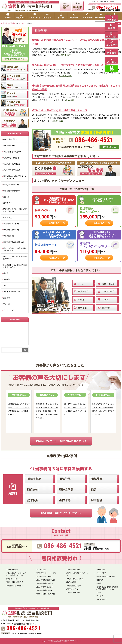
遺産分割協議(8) (9, 145)
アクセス (7, 304)
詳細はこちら (54, 223)
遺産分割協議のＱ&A (44, 590)
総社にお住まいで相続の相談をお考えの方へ (15, 249)
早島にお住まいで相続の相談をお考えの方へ (15, 258)
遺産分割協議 (41, 570)
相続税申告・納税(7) (11, 158)
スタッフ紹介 (101, 573)
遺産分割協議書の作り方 (46, 580)
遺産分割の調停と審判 (45, 587)
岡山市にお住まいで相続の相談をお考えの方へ (15, 266)
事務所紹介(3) (8, 236)
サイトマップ (116, 2)
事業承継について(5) (11, 230)
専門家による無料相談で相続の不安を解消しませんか (107, 588)
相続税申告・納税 (73, 570)
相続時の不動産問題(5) (12, 164)
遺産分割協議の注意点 (45, 583)
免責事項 (7, 298)
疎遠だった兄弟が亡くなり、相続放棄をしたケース (60, 110)
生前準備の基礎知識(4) (12, 191)
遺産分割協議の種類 (44, 577)
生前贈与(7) (8, 218)
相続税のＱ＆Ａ (72, 589)
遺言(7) (6, 197)
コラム (6, 285)
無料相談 (7, 279)
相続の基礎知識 (12, 570)
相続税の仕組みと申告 (75, 579)
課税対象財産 (71, 582)
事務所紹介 (101, 570)
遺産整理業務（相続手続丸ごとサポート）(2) (15, 177)
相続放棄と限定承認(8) (12, 170)
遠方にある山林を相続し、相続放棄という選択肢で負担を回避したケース (72, 65)
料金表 (6, 273)
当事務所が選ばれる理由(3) (14, 242)
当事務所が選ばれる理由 (106, 577)
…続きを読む (65, 55)
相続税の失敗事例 (73, 592)
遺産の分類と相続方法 (15, 582)
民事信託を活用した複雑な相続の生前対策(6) (15, 210)
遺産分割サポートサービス (46, 573)
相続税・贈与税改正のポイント (77, 574)
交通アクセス (103, 2)
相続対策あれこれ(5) (11, 224)
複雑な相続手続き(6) (11, 185)
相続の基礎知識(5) (10, 139)
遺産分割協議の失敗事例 (46, 594)
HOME (93, 2)
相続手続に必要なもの (15, 586)
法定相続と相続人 (13, 579)
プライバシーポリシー (12, 292)
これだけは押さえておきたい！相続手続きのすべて (16, 574)
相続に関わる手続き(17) (12, 152)
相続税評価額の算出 (74, 586)
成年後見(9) (8, 203)
